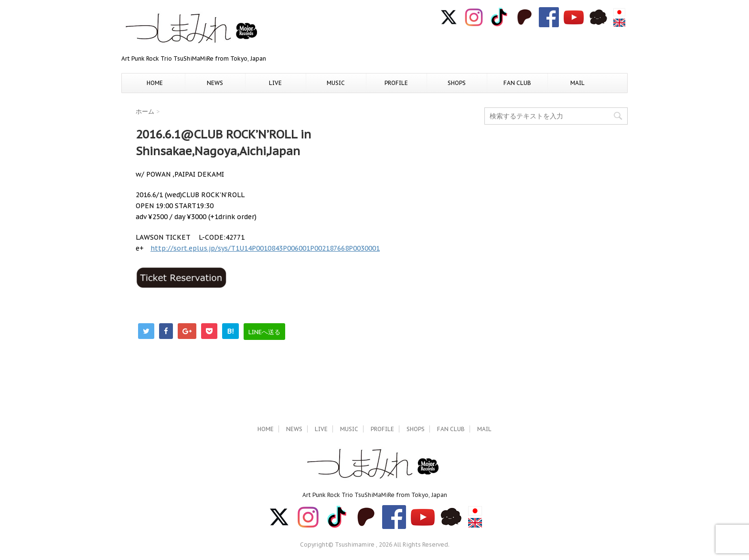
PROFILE (396, 83)
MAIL (578, 83)
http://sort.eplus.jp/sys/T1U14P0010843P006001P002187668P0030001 (265, 248)
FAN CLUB (517, 83)
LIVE (275, 83)
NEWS (215, 83)
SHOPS (457, 83)
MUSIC (336, 83)
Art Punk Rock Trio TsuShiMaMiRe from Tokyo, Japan (375, 495)
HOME (155, 83)
